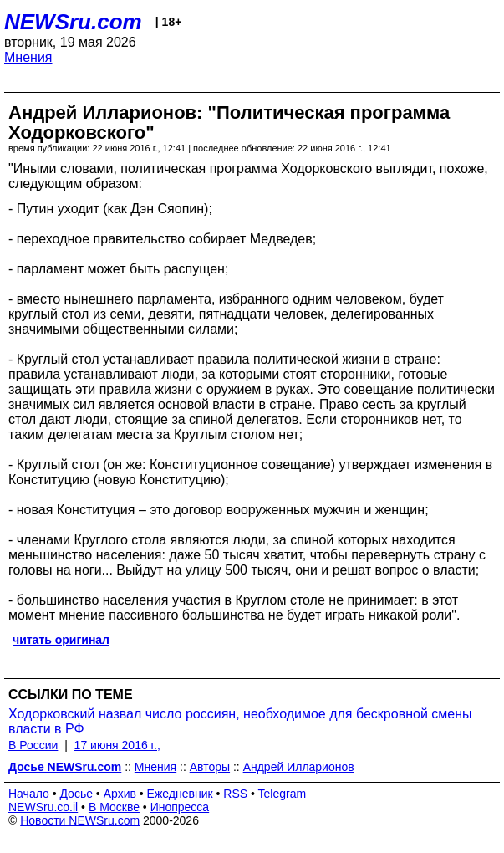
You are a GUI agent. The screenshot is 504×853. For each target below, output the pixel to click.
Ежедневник (180, 794)
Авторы (210, 767)
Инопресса (180, 807)
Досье (76, 794)
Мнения (28, 57)
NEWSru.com (73, 22)
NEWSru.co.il (43, 807)
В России (33, 745)
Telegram (283, 794)
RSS (235, 794)
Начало (29, 794)
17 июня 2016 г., (117, 745)
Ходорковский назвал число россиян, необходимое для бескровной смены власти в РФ (240, 721)
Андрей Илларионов (299, 767)
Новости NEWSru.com (80, 820)
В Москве (114, 807)
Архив (120, 794)
